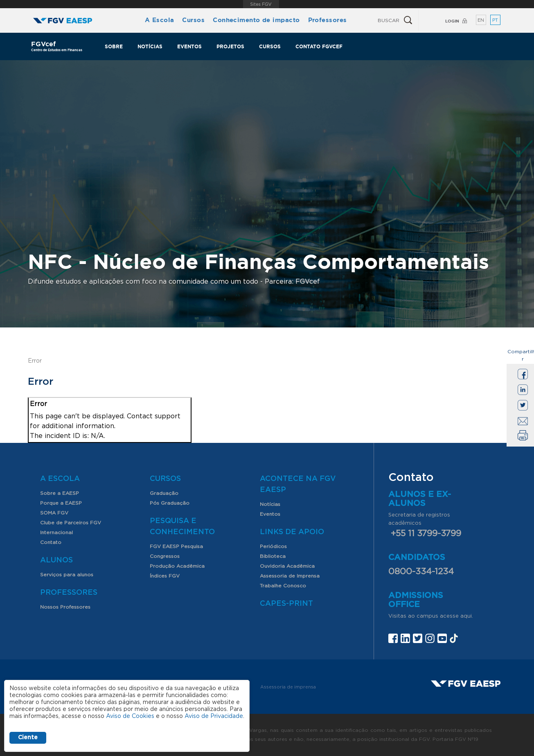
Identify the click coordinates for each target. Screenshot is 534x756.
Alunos (56, 560)
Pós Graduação (170, 503)
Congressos (165, 556)
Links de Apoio (292, 532)
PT (495, 20)
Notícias (150, 46)
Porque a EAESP (61, 503)
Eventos (189, 46)
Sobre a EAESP (60, 493)
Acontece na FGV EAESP (298, 484)
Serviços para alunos (67, 575)
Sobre (114, 46)
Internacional (56, 533)
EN (481, 20)
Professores (328, 20)
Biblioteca (273, 556)
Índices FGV (165, 576)
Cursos (193, 20)
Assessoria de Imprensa (290, 576)
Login (452, 21)
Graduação (164, 493)
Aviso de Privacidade (214, 716)
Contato (51, 542)
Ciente (28, 738)
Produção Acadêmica (177, 566)
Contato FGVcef (319, 46)
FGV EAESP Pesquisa (176, 546)
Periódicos (273, 546)
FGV (261, 4)
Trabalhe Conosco (283, 586)
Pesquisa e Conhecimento (182, 527)
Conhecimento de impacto (256, 20)
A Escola (160, 20)
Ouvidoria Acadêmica (287, 566)
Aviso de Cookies (130, 716)
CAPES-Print (286, 604)
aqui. (467, 616)
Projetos (230, 46)
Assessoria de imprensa (288, 687)
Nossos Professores (65, 607)
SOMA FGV (54, 513)
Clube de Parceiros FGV (71, 523)
